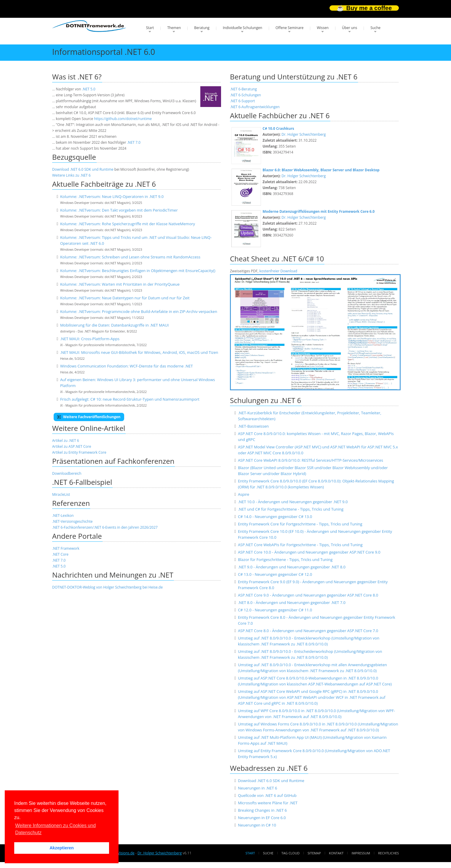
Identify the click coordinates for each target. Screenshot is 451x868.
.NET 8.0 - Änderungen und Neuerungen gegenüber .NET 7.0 (292, 602)
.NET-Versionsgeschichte (72, 521)
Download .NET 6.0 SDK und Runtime (83, 169)
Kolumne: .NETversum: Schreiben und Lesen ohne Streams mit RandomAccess (130, 257)
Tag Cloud (291, 853)
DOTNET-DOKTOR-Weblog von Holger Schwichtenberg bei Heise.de (107, 587)
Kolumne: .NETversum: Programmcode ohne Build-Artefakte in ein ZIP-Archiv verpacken (139, 311)
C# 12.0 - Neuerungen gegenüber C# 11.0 (275, 610)
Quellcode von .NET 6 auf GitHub (267, 795)
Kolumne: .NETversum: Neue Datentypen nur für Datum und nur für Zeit (125, 298)
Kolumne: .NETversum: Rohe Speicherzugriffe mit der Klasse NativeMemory (128, 224)
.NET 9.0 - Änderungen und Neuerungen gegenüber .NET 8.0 (292, 567)
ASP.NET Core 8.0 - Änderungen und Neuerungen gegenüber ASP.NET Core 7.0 (308, 631)
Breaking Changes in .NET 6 (262, 810)
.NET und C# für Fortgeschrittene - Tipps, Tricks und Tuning (291, 509)
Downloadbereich (67, 473)
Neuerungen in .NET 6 (258, 788)
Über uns (350, 28)
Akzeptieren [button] (62, 848)
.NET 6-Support (242, 101)
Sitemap (314, 853)
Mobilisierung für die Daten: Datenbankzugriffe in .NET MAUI (114, 325)
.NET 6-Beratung (243, 89)
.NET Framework (66, 548)
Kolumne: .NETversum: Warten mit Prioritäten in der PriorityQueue (120, 284)
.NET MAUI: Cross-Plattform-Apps (90, 339)
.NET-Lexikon (63, 515)
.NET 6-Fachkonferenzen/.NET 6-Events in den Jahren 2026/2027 (105, 527)
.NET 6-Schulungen (246, 95)
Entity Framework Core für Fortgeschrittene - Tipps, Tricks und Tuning (300, 524)
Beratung (202, 28)
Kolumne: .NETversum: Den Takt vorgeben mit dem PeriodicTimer (119, 210)
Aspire (244, 494)
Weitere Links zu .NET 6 (71, 175)
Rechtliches (388, 853)
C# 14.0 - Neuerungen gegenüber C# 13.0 (275, 517)
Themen (174, 28)
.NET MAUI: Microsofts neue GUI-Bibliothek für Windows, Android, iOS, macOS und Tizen (139, 352)
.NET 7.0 (134, 142)
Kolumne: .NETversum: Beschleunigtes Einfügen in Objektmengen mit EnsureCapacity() (138, 271)
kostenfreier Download (278, 271)
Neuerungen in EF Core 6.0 (262, 818)
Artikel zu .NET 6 (66, 441)
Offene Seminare (290, 28)
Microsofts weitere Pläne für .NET (268, 803)
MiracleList (61, 494)
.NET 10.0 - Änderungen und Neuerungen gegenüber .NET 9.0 (293, 502)
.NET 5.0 (89, 89)
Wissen (323, 28)
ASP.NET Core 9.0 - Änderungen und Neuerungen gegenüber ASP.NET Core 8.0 (308, 595)
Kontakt (336, 853)
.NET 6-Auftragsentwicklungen (255, 107)
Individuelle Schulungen (243, 28)
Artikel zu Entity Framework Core (79, 452)
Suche (375, 28)
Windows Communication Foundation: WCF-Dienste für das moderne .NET (127, 366)
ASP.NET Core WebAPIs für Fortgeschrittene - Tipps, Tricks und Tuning (300, 545)
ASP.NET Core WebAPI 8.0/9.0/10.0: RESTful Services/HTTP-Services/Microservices (311, 460)
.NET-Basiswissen (253, 426)
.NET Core (60, 554)
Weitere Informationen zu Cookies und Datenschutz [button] (55, 829)
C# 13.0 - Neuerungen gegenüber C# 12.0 (275, 574)
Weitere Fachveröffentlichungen (89, 417)
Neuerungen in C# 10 (257, 825)
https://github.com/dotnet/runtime (123, 119)
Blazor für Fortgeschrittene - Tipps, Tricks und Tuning (285, 560)
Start (150, 28)
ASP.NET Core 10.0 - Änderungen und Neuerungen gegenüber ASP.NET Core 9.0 (309, 552)
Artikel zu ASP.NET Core (72, 446)
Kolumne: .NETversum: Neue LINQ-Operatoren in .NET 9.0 (112, 196)
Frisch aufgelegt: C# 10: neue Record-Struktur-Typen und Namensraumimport (130, 399)
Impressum (361, 853)
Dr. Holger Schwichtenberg (304, 134)
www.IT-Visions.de (119, 853)
